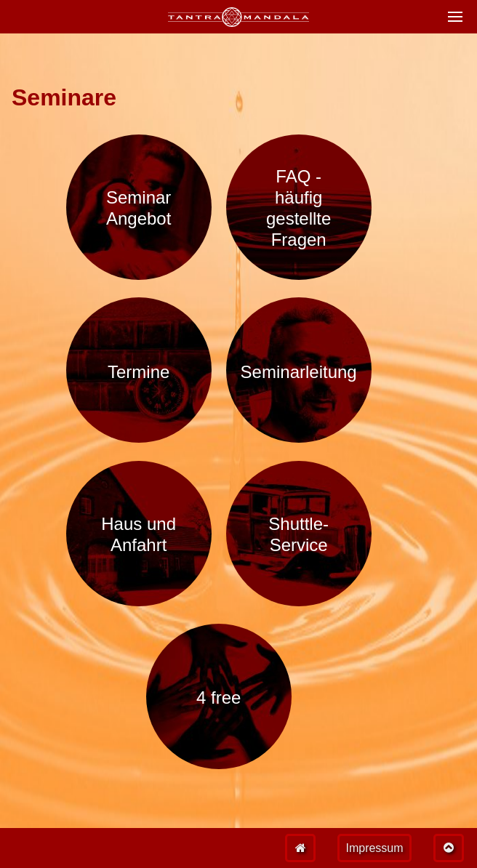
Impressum (374, 848)
